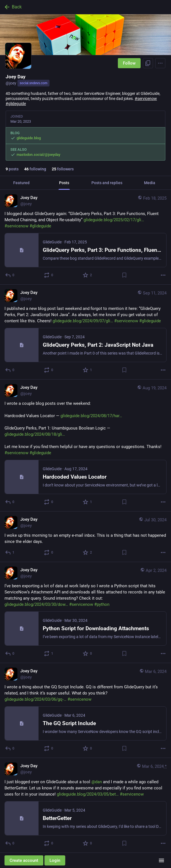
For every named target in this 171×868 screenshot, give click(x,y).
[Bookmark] (124, 275)
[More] (163, 275)
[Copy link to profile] (148, 63)
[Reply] (10, 275)
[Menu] (160, 63)
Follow (129, 63)
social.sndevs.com (33, 83)
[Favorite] (88, 275)
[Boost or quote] (49, 275)
